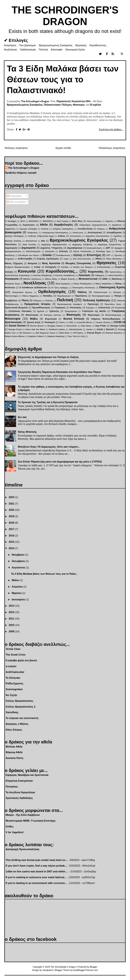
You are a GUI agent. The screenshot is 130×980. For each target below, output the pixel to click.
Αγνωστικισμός (94, 221)
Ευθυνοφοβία (25, 259)
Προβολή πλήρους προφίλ (21, 173)
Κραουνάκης (116, 272)
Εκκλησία (50, 251)
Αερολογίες (29, 225)
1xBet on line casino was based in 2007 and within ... (37, 872)
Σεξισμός (90, 308)
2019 (12, 516)
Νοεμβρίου (18, 555)
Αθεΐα (44, 225)
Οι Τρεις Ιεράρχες (60, 288)
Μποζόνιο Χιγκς (12, 284)
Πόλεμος (67, 105)
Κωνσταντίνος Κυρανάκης (17, 275)
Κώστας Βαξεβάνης (42, 275)
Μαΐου (16, 580)
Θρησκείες (81, 45)
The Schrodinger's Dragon (24, 168)
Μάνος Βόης (51, 279)
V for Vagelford (15, 832)
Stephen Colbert (36, 336)
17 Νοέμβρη (11, 221)
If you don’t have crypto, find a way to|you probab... (36, 866)
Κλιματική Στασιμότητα (19, 781)
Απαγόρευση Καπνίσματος (55, 233)
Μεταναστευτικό (88, 279)
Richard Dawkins (114, 333)
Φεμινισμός (94, 315)
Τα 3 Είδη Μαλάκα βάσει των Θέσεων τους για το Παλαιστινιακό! (63, 79)
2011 (12, 619)
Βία (43, 241)
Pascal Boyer (94, 333)
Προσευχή (93, 304)
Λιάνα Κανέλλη (115, 275)
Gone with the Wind (35, 329)
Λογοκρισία (12, 279)
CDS (71, 322)
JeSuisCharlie (75, 329)
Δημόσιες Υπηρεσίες (51, 248)
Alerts (62, 322)
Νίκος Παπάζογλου (83, 284)
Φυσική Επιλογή (74, 319)
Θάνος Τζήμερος (14, 263)
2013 (22, 221)
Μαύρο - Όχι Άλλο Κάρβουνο (23, 815)
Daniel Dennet (17, 326)
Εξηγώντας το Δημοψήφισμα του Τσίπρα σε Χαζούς (48, 357)
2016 (12, 536)
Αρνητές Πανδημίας (14, 236)
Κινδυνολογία (104, 267)
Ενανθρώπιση (63, 255)
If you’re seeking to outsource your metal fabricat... (36, 877)
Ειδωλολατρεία (33, 251)
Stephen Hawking (56, 336)
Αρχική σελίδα (63, 148)
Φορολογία (51, 319)
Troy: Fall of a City (76, 336)
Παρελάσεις (81, 296)
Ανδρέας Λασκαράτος (63, 229)
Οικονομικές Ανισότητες (84, 288)
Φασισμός (79, 105)
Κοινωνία (27, 271)
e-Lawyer (11, 666)
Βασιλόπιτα (31, 241)
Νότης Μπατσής (27, 432)
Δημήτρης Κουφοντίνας (110, 244)
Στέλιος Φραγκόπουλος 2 (20, 707)
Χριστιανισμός (13, 322)
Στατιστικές (104, 308)
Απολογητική (95, 233)
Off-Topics (78, 333)
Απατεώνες (78, 233)
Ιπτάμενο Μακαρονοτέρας (17, 267)
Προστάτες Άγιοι (113, 304)
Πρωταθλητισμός (41, 308)
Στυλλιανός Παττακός (20, 311)
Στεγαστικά (120, 308)
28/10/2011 (34, 221)
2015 (12, 542)
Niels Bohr (64, 333)
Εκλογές (64, 251)
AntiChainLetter (15, 672)
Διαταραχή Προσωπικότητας (23, 849)
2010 (12, 625)
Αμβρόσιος (10, 229)
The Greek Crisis (16, 655)
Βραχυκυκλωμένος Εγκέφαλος (56, 45)
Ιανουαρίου (19, 600)
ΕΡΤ (109, 255)
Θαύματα (32, 263)
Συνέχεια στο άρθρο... (111, 129)
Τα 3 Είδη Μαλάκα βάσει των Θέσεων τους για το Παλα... (44, 574)
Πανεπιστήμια (11, 296)
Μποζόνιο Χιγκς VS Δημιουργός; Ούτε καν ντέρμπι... (49, 447)
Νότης (119, 284)
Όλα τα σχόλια (16, 202)
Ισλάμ (37, 267)
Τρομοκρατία (71, 311)
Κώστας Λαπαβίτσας (65, 275)
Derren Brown (37, 326)
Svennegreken (14, 689)
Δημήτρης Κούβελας (82, 244)
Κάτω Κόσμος (14, 730)
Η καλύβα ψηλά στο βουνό (21, 660)
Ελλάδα (47, 255)
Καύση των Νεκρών (83, 267)
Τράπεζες (54, 311)
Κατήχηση (51, 267)
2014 (12, 548)
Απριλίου (18, 587)
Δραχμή (118, 248)
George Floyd (15, 329)
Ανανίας (45, 229)
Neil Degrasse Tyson (45, 333)
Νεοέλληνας (11, 50)
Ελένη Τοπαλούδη (82, 251)
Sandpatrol (48, 970)
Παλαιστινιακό (52, 105)
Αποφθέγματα (114, 233)
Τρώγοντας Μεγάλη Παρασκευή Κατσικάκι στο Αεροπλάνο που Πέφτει (59, 372)
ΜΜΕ (105, 279)
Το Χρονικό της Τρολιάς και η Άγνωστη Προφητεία (48, 402)
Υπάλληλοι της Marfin (94, 311)
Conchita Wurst (84, 322)
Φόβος (34, 319)
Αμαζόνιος (117, 225)
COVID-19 (119, 322)
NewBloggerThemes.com (86, 970)
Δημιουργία (11, 248)
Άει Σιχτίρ (11, 695)
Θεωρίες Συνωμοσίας (78, 263)
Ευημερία (9, 259)
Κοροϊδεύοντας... (99, 45)
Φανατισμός (32, 315)
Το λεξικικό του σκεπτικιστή (22, 718)
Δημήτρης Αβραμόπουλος (54, 244)
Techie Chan (13, 649)
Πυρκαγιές (60, 308)
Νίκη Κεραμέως (63, 284)
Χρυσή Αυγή (33, 322)
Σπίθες (10, 827)
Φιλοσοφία (56, 50)
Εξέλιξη (78, 255)
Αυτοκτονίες (76, 236)
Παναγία (117, 292)
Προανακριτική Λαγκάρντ (70, 304)
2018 (12, 523)
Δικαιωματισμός (94, 248)
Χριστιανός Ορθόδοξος (19, 798)
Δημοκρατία (29, 248)
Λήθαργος (100, 275)
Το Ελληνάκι (13, 678)
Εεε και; (22, 417)
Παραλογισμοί (64, 296)
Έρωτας (118, 255)
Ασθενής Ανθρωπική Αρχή (41, 236)
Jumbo (89, 329)
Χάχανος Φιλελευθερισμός (106, 319)
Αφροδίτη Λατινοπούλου (97, 236)
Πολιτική (43, 50)
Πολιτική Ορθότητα (96, 300)
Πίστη (25, 300)
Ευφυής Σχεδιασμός (48, 259)
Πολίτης (49, 301)
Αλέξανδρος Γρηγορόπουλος (93, 225)
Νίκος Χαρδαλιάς (104, 284)
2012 (12, 612)
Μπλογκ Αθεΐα (14, 747)
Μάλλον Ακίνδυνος (32, 279)
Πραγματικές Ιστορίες (38, 304)
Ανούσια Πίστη (14, 758)
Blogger (93, 967)
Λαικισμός (84, 275)
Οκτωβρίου (19, 561)
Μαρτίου (17, 593)
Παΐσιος (82, 292)
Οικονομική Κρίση (75, 50)
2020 (12, 510)
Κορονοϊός (96, 272)
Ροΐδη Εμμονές (14, 683)
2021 (12, 504)
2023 (12, 497)
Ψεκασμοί (50, 322)
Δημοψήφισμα (75, 248)
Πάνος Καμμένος (30, 296)
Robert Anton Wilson (15, 336)
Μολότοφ (117, 279)
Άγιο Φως (77, 221)
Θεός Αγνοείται (51, 263)
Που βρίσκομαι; (28, 45)
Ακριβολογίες (63, 225)
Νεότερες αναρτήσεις (16, 148)
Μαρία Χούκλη (68, 279)
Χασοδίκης (12, 712)
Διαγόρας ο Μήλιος (17, 724)
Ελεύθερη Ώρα (103, 251)
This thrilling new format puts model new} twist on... (37, 860)
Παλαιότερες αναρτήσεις (112, 148)
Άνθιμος (101, 229)
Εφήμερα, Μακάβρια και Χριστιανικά (27, 775)
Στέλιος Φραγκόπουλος (19, 701)
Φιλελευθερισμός (113, 315)
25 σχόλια (95, 105)
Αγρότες (109, 221)
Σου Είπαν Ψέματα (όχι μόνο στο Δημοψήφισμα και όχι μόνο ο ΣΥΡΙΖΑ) (60, 462)
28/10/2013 (48, 221)
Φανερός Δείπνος (53, 315)
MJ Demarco (26, 333)
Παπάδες (48, 296)
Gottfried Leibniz (57, 329)
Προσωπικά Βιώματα (16, 308)
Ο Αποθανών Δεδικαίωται (33, 287)
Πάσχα (118, 296)
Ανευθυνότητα (85, 229)
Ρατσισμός (76, 308)
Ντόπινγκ (10, 287)
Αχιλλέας (118, 236)
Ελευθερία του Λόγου (29, 255)
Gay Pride (100, 326)
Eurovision (72, 326)
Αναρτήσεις (10, 45)
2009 (12, 631)
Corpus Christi (103, 322)
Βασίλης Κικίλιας (13, 241)
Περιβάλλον (11, 301)
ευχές (66, 259)
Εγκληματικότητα (13, 251)
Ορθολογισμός (28, 50)
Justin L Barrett (105, 329)
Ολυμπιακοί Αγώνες (22, 292)
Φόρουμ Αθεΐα (14, 752)
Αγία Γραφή (62, 221)
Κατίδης (65, 267)
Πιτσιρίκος (12, 787)
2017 (12, 529)
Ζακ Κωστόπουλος (82, 259)
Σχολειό (41, 311)
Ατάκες (62, 236)
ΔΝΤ (108, 248)
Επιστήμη (94, 255)
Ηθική (98, 259)
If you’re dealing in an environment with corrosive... (36, 883)
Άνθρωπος (33, 233)
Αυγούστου (19, 568)
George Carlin (118, 326)
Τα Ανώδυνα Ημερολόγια (20, 792)
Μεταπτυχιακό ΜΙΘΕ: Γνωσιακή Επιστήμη (30, 821)
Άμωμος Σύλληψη (28, 229)
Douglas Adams (55, 326)
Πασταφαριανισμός (101, 296)
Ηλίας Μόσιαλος (114, 259)
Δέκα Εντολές (29, 244)
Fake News (86, 326)
